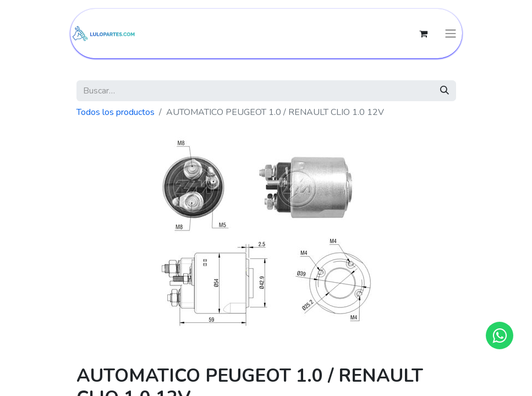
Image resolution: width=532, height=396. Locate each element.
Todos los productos (116, 112)
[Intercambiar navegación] (451, 34)
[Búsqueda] (445, 91)
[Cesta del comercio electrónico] (424, 34)
